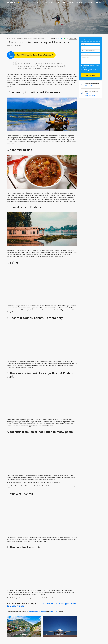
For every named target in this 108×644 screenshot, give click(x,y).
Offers (64, 2)
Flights (33, 2)
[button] (90, 54)
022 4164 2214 (89, 86)
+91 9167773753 (89, 93)
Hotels (39, 2)
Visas (45, 2)
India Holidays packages (37, 612)
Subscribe (73, 38)
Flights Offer (53, 612)
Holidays (52, 2)
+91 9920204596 (90, 95)
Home (8, 38)
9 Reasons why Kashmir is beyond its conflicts (31, 38)
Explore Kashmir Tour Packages (53, 604)
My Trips (79, 2)
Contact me (90, 75)
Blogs (58, 2)
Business (71, 2)
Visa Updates (88, 2)
